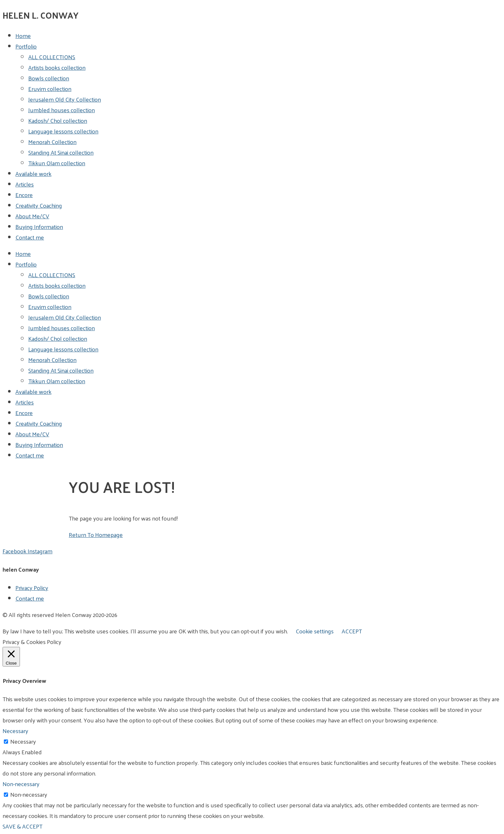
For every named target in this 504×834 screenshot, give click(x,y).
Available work (33, 173)
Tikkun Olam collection (57, 163)
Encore (24, 195)
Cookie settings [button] (315, 631)
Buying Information (39, 227)
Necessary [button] (15, 731)
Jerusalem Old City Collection (65, 99)
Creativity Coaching (39, 205)
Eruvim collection (50, 89)
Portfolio (26, 46)
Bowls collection (49, 78)
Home (23, 36)
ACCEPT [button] (352, 631)
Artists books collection (57, 67)
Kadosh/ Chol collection (58, 120)
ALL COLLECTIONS (52, 57)
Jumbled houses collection (62, 110)
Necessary (23, 741)
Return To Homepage (96, 535)
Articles (25, 184)
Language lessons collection (63, 131)
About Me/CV (32, 216)
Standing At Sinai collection (61, 152)
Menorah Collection (52, 142)
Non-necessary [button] (21, 784)
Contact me (30, 237)
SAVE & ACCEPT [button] (22, 826)
